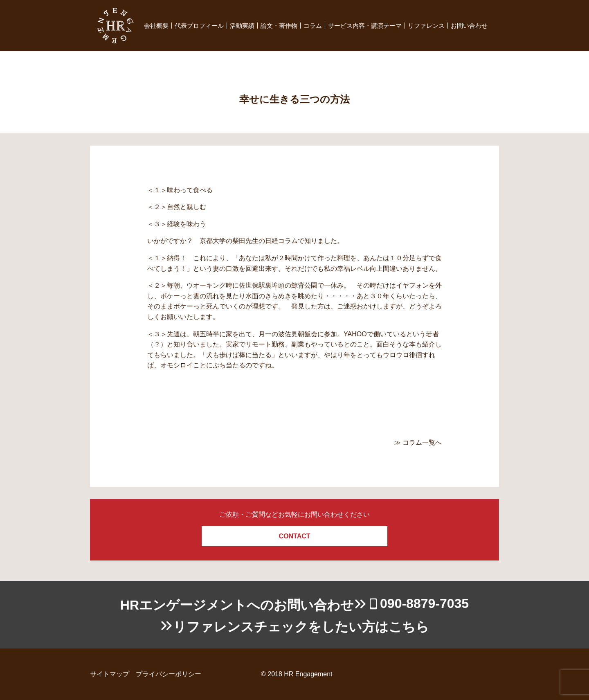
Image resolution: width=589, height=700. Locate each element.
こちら (409, 627)
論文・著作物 (279, 26)
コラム (313, 26)
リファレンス (426, 26)
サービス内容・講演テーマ (365, 26)
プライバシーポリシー (169, 674)
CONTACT (294, 536)
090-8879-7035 (424, 603)
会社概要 (156, 26)
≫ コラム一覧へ (418, 442)
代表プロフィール (199, 26)
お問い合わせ (469, 26)
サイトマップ (110, 674)
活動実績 (242, 26)
